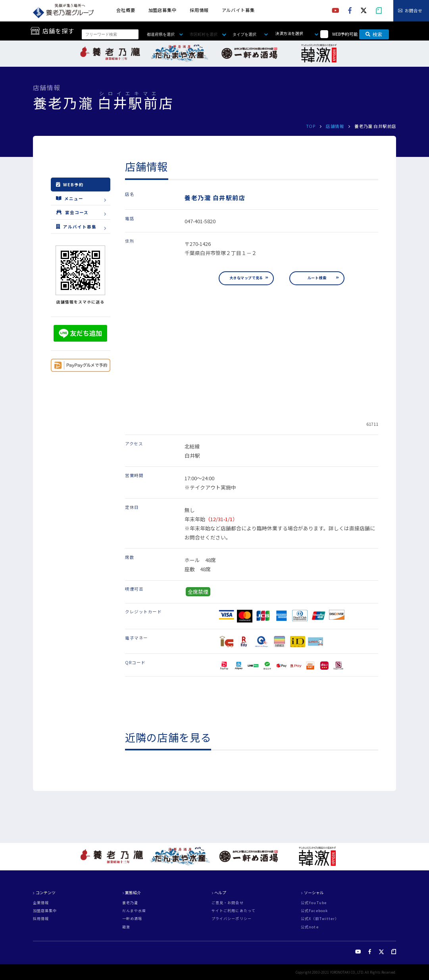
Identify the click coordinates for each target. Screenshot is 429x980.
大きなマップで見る (246, 278)
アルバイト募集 (238, 10)
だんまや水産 (134, 911)
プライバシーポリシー (232, 919)
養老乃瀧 (130, 903)
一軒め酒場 (132, 919)
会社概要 (126, 10)
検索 (374, 35)
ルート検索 (317, 278)
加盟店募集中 (163, 10)
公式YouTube (314, 903)
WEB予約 (70, 185)
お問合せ (414, 11)
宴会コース (72, 212)
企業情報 (41, 903)
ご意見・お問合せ (228, 903)
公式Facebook (314, 911)
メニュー (70, 198)
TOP (311, 126)
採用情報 (199, 10)
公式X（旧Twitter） (320, 919)
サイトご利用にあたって (234, 911)
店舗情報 (335, 126)
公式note (310, 927)
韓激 (126, 927)
